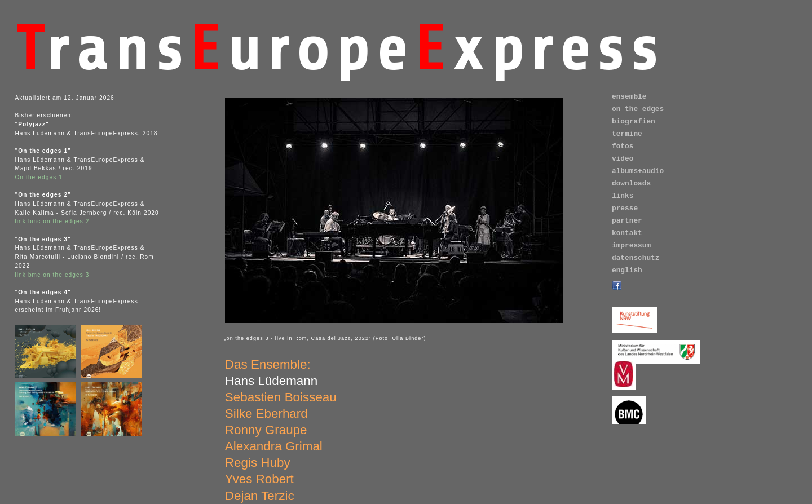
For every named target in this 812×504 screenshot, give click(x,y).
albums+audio (638, 171)
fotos (623, 146)
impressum (631, 246)
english (627, 270)
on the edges (638, 109)
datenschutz (636, 258)
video (623, 159)
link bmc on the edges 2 (52, 221)
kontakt (627, 233)
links (623, 196)
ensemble (629, 97)
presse (625, 208)
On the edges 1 (39, 177)
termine (627, 134)
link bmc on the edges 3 (52, 275)
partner (627, 221)
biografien (634, 121)
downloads (631, 184)
